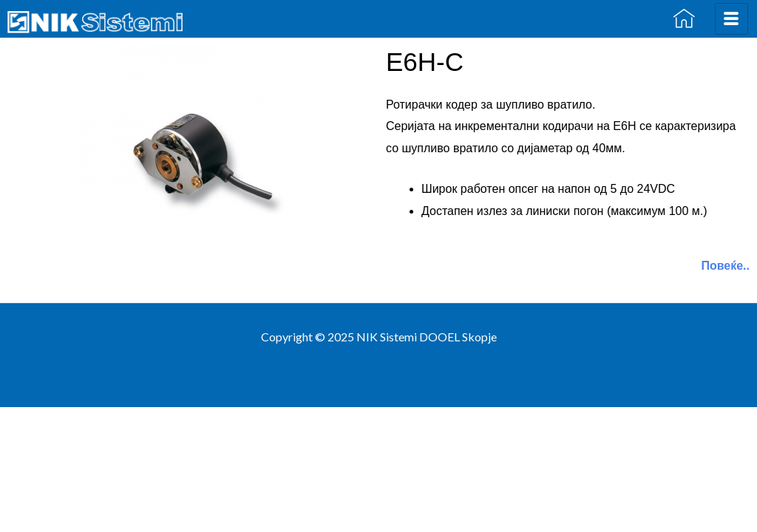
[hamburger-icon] (731, 19)
